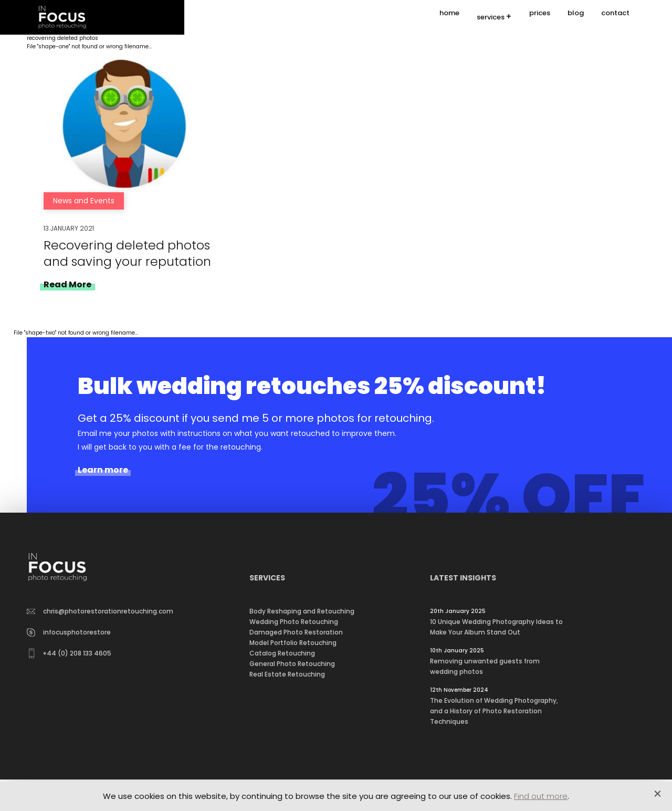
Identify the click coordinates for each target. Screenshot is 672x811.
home (449, 17)
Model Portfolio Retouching (293, 643)
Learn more (103, 470)
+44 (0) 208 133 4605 (70, 653)
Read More (67, 284)
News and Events (84, 201)
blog (576, 17)
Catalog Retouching (282, 653)
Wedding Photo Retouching (294, 622)
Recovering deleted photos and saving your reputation (127, 253)
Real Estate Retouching (287, 674)
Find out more (541, 796)
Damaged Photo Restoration (296, 632)
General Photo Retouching (292, 664)
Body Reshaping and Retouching (302, 611)
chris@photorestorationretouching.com (100, 611)
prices (540, 17)
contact (615, 17)
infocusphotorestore (69, 632)
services (491, 18)
